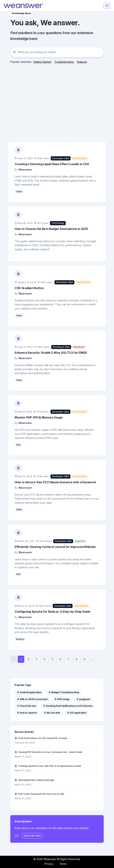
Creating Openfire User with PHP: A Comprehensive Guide (48, 766)
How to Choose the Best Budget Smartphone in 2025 (51, 229)
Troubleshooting (64, 62)
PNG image (62, 699)
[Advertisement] (57, 99)
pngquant (83, 699)
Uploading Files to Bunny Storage (34, 780)
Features (82, 62)
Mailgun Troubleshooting (64, 692)
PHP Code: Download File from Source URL (40, 794)
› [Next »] (92, 659)
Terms (63, 864)
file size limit (52, 713)
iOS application (77, 713)
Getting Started (42, 62)
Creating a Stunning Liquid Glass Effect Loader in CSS (52, 164)
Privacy (49, 864)
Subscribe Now (32, 836)
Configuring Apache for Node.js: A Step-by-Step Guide (52, 612)
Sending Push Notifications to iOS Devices (68, 706)
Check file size (27, 706)
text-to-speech (27, 713)
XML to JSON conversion (32, 699)
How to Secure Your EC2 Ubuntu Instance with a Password (55, 482)
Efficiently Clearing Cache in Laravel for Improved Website (55, 547)
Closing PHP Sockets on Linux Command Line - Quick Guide (48, 752)
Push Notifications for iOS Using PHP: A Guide (41, 738)
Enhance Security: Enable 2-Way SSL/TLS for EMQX (51, 353)
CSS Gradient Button (29, 288)
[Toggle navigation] (107, 6)
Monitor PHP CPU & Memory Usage (39, 417)
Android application (29, 692)
